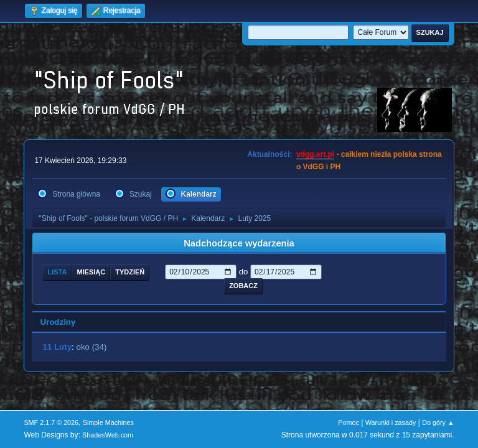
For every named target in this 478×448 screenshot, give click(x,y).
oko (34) (91, 347)
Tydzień (130, 272)
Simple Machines (108, 422)
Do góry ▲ (438, 422)
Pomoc (349, 422)
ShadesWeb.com (108, 435)
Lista (57, 272)
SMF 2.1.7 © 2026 (51, 422)
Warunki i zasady (391, 422)
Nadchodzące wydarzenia (239, 243)
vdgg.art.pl (315, 154)
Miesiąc (91, 272)
